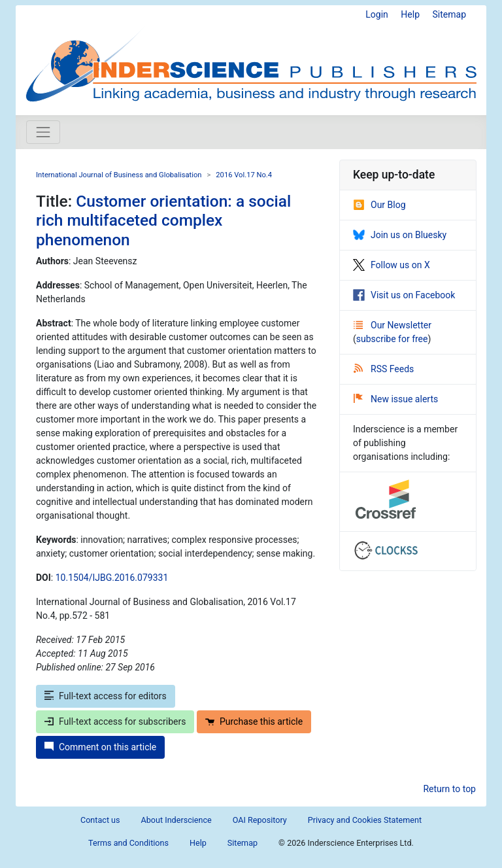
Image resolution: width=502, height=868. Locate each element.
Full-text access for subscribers (115, 721)
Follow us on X (392, 265)
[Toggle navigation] (43, 132)
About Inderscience (176, 820)
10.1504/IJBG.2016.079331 (112, 578)
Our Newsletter (393, 325)
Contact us (100, 820)
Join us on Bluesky (400, 235)
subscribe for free (392, 339)
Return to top (449, 789)
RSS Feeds (384, 369)
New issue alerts (396, 399)
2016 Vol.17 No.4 (244, 175)
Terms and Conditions (128, 843)
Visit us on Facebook (404, 295)
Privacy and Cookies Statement (365, 820)
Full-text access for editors (106, 696)
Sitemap (449, 14)
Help (410, 14)
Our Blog (379, 205)
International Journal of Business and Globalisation (119, 175)
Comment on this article (100, 747)
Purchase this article (254, 721)
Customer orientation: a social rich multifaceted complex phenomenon (163, 220)
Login (377, 14)
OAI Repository (260, 820)
